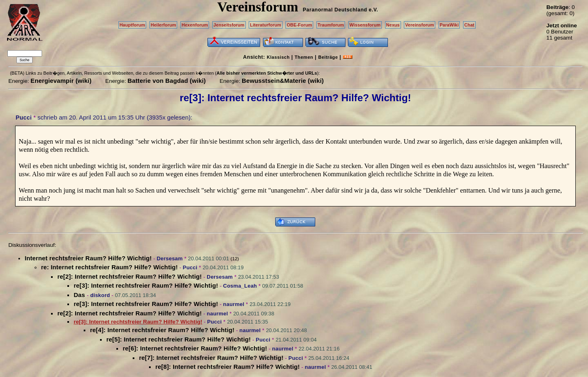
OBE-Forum (299, 25)
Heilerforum (163, 25)
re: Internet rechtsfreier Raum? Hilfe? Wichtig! (109, 267)
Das (80, 295)
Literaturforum (265, 25)
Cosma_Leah (240, 286)
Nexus (393, 25)
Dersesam (170, 258)
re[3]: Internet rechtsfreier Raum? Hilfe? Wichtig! (146, 285)
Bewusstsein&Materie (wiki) (283, 81)
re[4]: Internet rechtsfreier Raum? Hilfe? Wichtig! (162, 330)
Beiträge (328, 57)
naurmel (234, 304)
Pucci (23, 118)
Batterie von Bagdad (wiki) (167, 81)
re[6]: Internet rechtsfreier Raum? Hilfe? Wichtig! (195, 348)
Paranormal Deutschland (335, 10)
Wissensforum (365, 25)
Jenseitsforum (229, 25)
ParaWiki (449, 25)
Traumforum (331, 25)
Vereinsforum (420, 25)
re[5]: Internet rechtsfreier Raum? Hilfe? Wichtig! (178, 339)
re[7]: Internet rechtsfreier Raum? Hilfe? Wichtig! (211, 358)
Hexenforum (195, 25)
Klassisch (278, 57)
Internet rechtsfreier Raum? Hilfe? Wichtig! (88, 258)
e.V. (373, 10)
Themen (304, 57)
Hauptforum (133, 25)
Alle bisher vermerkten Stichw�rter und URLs (267, 73)
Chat (469, 25)
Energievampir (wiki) (61, 81)
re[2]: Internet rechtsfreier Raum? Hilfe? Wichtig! (129, 276)
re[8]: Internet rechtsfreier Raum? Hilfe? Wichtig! (227, 367)
